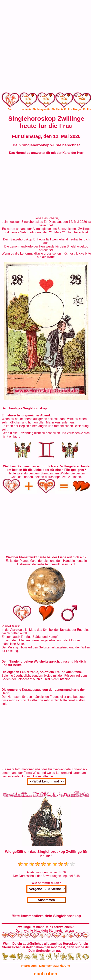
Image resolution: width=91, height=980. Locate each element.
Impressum (29, 966)
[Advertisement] (45, 47)
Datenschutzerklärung (55, 966)
